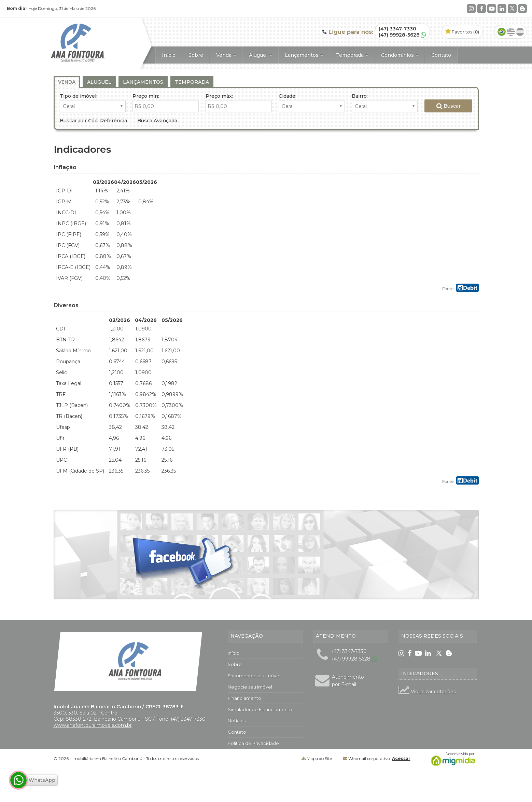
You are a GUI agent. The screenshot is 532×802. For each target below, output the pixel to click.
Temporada (352, 55)
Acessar (401, 758)
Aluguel (260, 55)
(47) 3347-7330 (397, 29)
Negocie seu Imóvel (250, 687)
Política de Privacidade (253, 743)
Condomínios (400, 55)
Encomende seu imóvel (254, 676)
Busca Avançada (157, 121)
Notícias (237, 721)
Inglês (511, 32)
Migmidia (451, 759)
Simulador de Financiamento (260, 709)
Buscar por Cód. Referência (93, 121)
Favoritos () (462, 32)
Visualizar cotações (427, 692)
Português (502, 32)
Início (169, 55)
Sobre (196, 55)
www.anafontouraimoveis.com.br (93, 725)
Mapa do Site (319, 758)
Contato (441, 55)
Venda (226, 55)
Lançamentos (304, 55)
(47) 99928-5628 (399, 35)
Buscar (449, 106)
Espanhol (520, 32)
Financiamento (244, 698)
